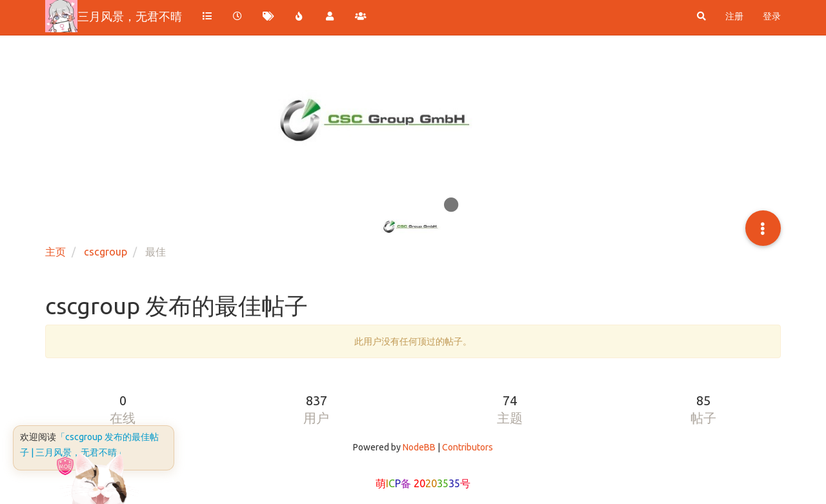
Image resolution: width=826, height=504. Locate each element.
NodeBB (419, 447)
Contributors (468, 447)
